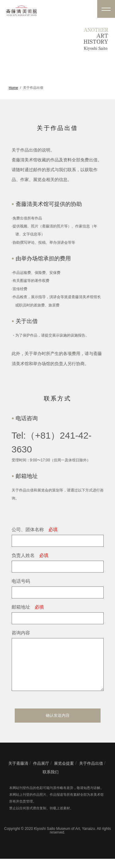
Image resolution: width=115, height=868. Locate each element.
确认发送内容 (58, 725)
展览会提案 (64, 773)
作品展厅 (41, 773)
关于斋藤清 (18, 773)
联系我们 (51, 781)
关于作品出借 (91, 773)
